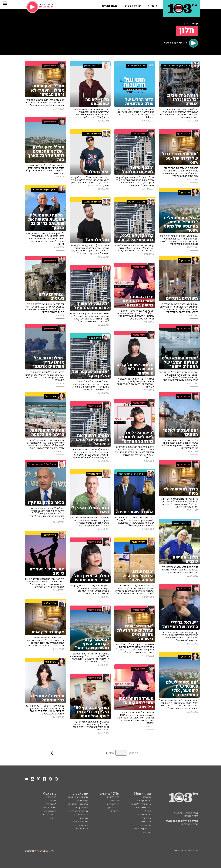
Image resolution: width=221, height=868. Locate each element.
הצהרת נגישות (50, 811)
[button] (153, 5)
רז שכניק (147, 832)
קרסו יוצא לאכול (81, 815)
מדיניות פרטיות (50, 807)
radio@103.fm (191, 816)
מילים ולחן (84, 825)
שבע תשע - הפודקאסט (78, 797)
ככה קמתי (84, 818)
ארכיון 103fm (82, 829)
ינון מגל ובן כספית (143, 801)
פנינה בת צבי (146, 825)
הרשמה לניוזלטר (49, 815)
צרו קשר (53, 818)
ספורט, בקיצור (82, 807)
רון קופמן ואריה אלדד (142, 829)
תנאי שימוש (51, 797)
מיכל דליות (115, 801)
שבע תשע (147, 797)
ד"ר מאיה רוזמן (113, 804)
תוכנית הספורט (145, 815)
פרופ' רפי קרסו (113, 797)
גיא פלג (148, 811)
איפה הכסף (146, 822)
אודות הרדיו (51, 801)
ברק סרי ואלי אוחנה (143, 807)
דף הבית (194, 24)
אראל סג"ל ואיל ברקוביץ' (140, 804)
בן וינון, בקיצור (82, 801)
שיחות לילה (115, 811)
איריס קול (147, 818)
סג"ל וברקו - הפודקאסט (78, 804)
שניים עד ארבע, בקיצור (78, 811)
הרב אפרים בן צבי (112, 807)
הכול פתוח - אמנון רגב (79, 822)
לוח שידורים (51, 804)
